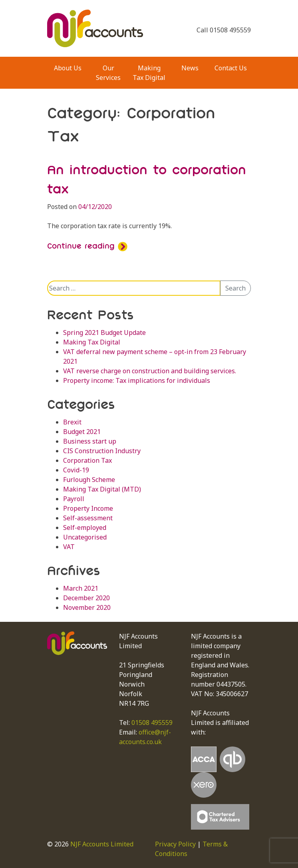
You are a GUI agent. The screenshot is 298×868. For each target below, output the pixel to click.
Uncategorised (85, 537)
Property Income (88, 508)
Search (235, 288)
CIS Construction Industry (102, 451)
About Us (68, 68)
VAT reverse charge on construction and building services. (150, 371)
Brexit (72, 422)
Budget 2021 (82, 432)
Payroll (74, 499)
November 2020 (87, 607)
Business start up (90, 441)
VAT (69, 547)
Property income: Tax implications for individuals (137, 380)
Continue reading (87, 246)
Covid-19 (76, 470)
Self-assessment (88, 518)
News (190, 68)
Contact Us (231, 68)
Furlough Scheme (89, 480)
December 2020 (86, 598)
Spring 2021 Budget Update (104, 332)
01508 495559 (152, 723)
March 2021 (81, 588)
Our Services (108, 73)
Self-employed (85, 528)
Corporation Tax (87, 460)
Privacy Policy (175, 844)
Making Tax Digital (149, 73)
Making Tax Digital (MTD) (102, 489)
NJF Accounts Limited (102, 844)
